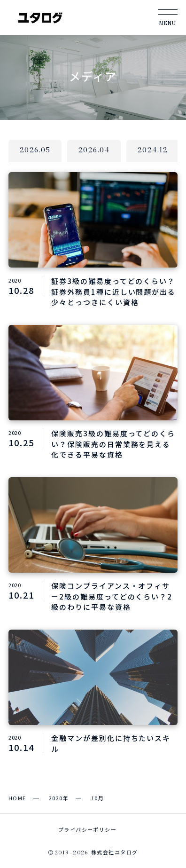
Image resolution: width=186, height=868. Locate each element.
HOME (17, 798)
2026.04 (94, 150)
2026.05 (35, 150)
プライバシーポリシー (87, 829)
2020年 (59, 798)
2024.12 (153, 150)
